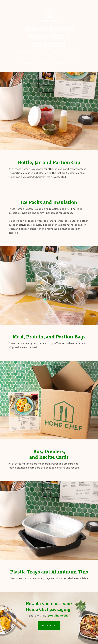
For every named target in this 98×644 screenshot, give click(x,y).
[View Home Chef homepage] (49, 16)
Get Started (49, 625)
